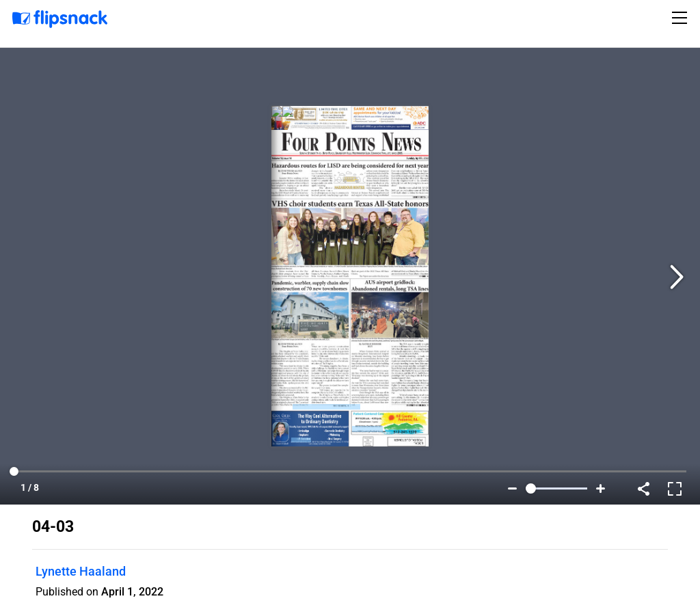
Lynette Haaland (81, 571)
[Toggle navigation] (682, 18)
